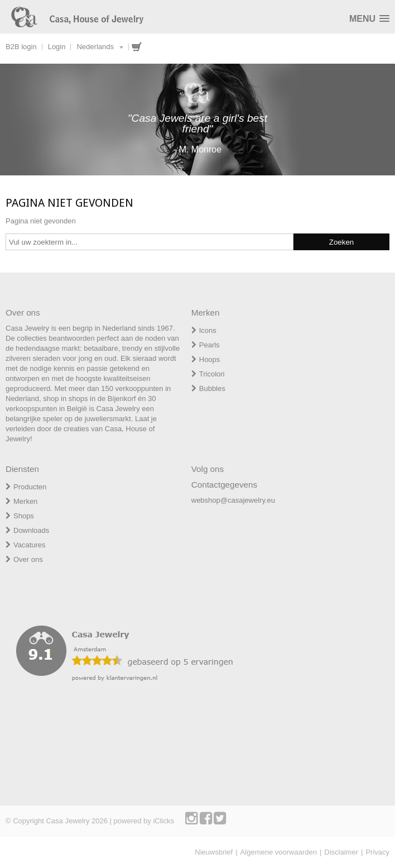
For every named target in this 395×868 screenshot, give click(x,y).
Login (57, 47)
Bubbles (212, 388)
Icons (208, 330)
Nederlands (95, 47)
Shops (24, 516)
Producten (30, 487)
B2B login (21, 47)
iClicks (163, 821)
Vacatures (30, 545)
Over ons (28, 559)
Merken (25, 501)
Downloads (31, 530)
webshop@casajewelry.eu (233, 500)
